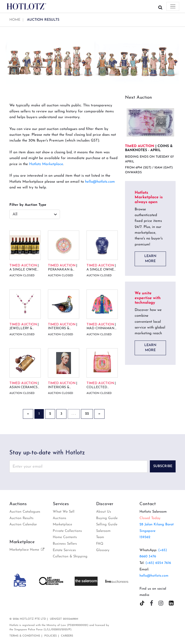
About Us (104, 512)
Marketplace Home (27, 550)
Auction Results (21, 518)
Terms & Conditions (25, 636)
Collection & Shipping (70, 557)
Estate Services (64, 550)
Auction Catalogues (25, 512)
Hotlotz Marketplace (46, 164)
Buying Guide (107, 518)
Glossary (103, 550)
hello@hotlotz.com (100, 182)
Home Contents (65, 537)
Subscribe (163, 466)
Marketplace (62, 525)
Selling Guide (107, 525)
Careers (67, 636)
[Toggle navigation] (173, 6)
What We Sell (64, 512)
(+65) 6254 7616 (158, 563)
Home (15, 20)
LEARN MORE (150, 259)
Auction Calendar (23, 525)
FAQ (100, 544)
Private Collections (67, 531)
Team (100, 537)
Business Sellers (65, 544)
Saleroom (103, 531)
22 (87, 414)
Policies (51, 636)
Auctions (59, 518)
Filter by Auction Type (28, 205)
